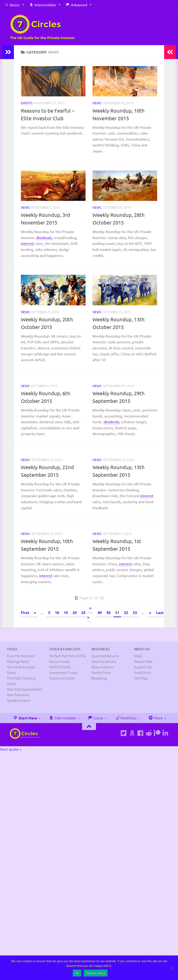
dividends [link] (44, 237)
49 (100, 612)
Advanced (79, 5)
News (97, 103)
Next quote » (11, 749)
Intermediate (45, 5)
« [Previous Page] (35, 612)
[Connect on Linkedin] (165, 733)
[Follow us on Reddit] (149, 733)
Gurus (95, 718)
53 (135, 612)
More (156, 718)
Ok (77, 973)
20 (75, 612)
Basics (15, 5)
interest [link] (27, 243)
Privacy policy (96, 973)
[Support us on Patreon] (157, 733)
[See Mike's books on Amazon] (132, 733)
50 (108, 612)
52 (126, 612)
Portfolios (126, 718)
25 (83, 612)
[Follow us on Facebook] (140, 733)
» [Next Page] (150, 612)
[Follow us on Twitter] (124, 733)
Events (27, 103)
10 (57, 612)
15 (66, 612)
